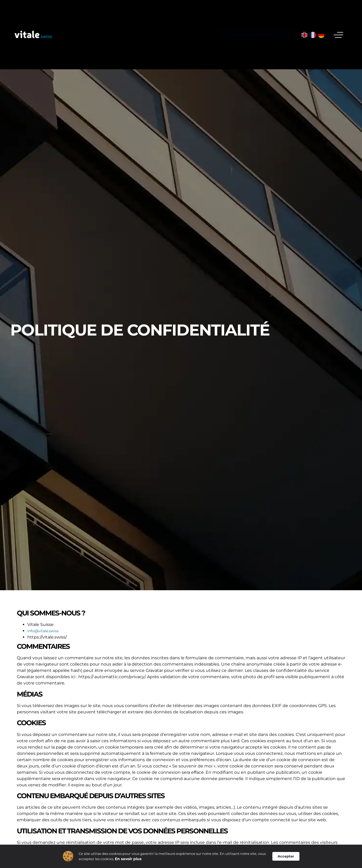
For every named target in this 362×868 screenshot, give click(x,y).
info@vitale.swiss (43, 631)
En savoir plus (128, 860)
